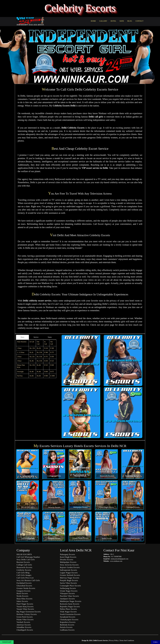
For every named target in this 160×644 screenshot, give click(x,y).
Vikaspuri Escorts (67, 593)
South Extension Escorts (70, 614)
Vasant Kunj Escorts (25, 607)
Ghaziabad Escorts (133, 538)
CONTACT (139, 21)
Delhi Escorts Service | (101, 641)
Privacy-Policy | (114, 641)
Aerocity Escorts (54, 507)
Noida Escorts (107, 538)
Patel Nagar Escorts (25, 604)
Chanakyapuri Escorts (69, 620)
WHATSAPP (7, 642)
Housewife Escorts (107, 476)
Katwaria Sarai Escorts (70, 604)
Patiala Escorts (66, 627)
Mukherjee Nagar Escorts (71, 601)
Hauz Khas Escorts (25, 599)
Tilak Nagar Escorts (68, 612)
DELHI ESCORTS (28, 507)
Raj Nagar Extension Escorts (29, 612)
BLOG (130, 21)
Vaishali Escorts (23, 622)
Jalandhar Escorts (24, 627)
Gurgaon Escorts (54, 538)
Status (50, 337)
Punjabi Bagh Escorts (69, 580)
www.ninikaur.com (116, 561)
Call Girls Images (24, 575)
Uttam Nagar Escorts (69, 591)
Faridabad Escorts (28, 538)
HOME (93, 21)
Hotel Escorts (22, 593)
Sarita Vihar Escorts (68, 583)
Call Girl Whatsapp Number (28, 557)
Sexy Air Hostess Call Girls (28, 580)
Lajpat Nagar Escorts (69, 573)
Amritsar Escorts (24, 625)
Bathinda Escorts (67, 625)
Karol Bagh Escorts (107, 507)
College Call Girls (54, 476)
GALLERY (103, 21)
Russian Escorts (80, 476)
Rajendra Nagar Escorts (70, 607)
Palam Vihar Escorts (25, 620)
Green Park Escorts (25, 617)
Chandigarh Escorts (25, 630)
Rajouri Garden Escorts (70, 567)
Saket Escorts (22, 601)
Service (36, 337)
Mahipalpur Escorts (80, 507)
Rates (22, 337)
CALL (155, 642)
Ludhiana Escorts (67, 630)
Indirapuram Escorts (69, 570)
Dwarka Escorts (67, 560)
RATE (122, 21)
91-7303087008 (116, 557)
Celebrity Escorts (133, 476)
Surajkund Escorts (68, 617)
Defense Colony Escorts (27, 614)
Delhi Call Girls (28, 476)
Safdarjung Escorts (68, 588)
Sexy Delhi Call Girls (26, 560)
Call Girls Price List (25, 578)
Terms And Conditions (127, 641)
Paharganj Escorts (133, 507)
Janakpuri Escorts (67, 599)
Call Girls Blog (23, 573)
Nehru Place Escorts (69, 609)
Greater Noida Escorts (80, 538)
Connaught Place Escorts (70, 586)
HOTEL (113, 21)
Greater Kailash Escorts (70, 575)
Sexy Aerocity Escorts (69, 565)
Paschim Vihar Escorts (69, 596)
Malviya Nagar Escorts (70, 578)
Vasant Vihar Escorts (25, 609)
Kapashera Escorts (68, 622)
